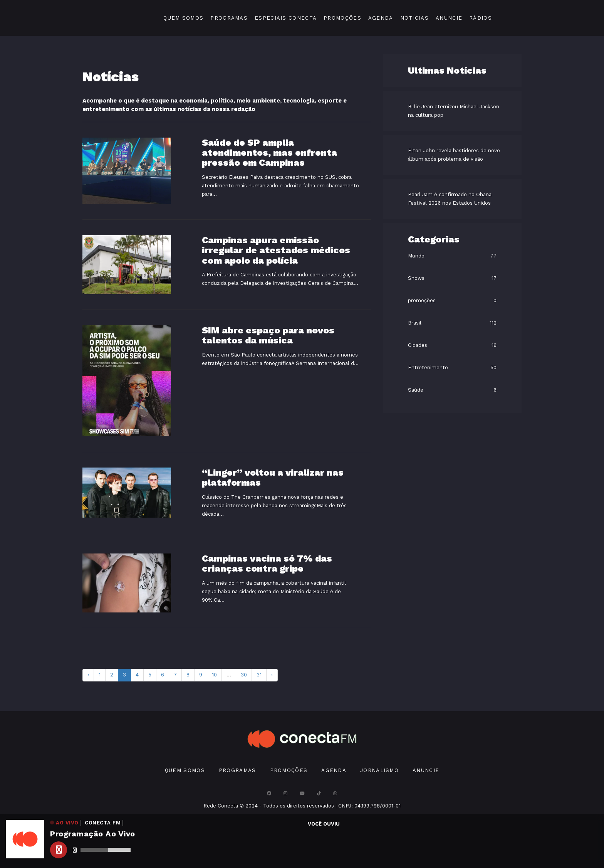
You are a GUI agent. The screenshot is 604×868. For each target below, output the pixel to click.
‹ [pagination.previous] (88, 675)
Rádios (481, 18)
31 (259, 675)
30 (244, 675)
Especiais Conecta (286, 18)
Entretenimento (428, 368)
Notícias (414, 18)
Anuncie (449, 18)
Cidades (418, 345)
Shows (416, 278)
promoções (422, 300)
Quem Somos (183, 18)
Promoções (342, 18)
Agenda (381, 18)
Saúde (416, 390)
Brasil (415, 323)
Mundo (416, 256)
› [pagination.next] (272, 675)
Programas (229, 18)
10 (214, 675)
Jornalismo (379, 770)
